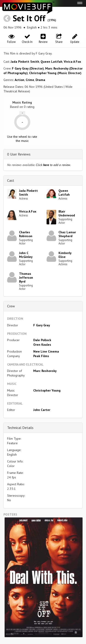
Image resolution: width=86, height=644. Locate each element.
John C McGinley (26, 255)
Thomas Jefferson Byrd (26, 278)
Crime (30, 80)
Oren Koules (42, 345)
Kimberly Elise (65, 255)
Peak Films (41, 356)
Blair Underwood (67, 213)
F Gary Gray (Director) (28, 68)
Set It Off (29, 18)
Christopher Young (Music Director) (55, 73)
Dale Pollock (42, 340)
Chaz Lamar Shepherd (67, 234)
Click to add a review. (53, 165)
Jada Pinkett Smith (25, 62)
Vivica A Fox (72, 62)
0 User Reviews (19, 154)
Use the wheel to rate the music (22, 139)
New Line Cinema (46, 351)
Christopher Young (47, 390)
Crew (11, 306)
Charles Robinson (26, 234)
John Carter (42, 410)
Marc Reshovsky (45, 371)
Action (19, 80)
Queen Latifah (51, 62)
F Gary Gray (42, 325)
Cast (11, 180)
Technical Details (20, 428)
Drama (40, 80)
